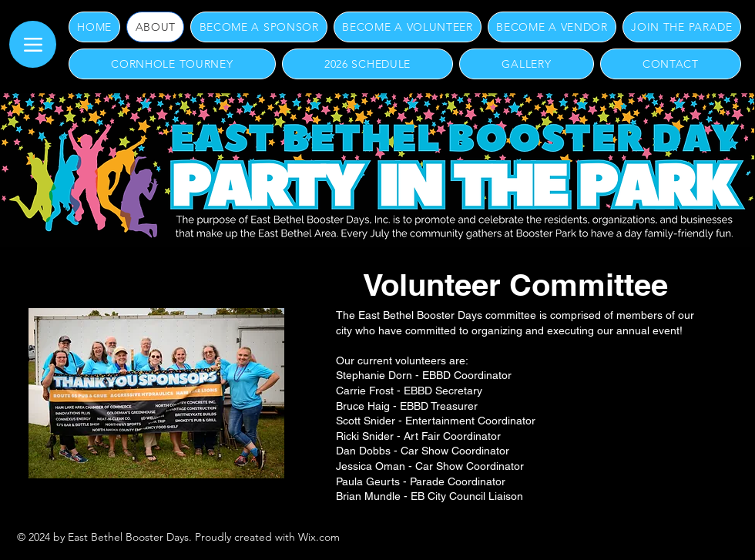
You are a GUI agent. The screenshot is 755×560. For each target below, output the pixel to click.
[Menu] (33, 44)
